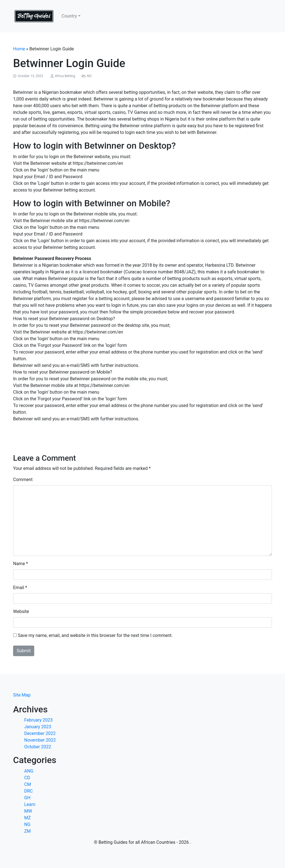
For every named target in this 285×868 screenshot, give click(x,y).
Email (19, 588)
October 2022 (38, 747)
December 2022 (40, 733)
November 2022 (40, 740)
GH (27, 798)
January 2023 (38, 727)
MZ (28, 818)
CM (28, 784)
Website (21, 611)
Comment (23, 480)
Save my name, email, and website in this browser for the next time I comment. (95, 635)
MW (28, 811)
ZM (28, 831)
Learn (30, 804)
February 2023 (38, 720)
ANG (29, 771)
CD (27, 778)
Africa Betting (65, 76)
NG (89, 76)
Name (19, 564)
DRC (29, 791)
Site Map (22, 695)
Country (69, 16)
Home (19, 49)
